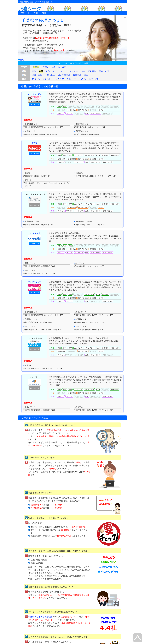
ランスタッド (34, 237)
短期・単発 (37, 75)
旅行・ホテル (80, 79)
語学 (86, 75)
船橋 (53, 67)
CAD (83, 71)
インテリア (59, 79)
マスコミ (47, 79)
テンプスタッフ (34, 286)
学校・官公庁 (95, 79)
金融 (69, 79)
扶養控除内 (50, 75)
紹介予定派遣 (64, 75)
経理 (41, 71)
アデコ (34, 147)
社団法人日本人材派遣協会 (41, 617)
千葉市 (46, 67)
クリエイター (72, 71)
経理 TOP (24, 60)
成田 (64, 67)
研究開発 (92, 71)
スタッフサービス (34, 98)
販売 (48, 71)
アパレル (36, 79)
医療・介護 (104, 71)
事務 (34, 71)
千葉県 (36, 67)
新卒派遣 (77, 75)
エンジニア (58, 71)
